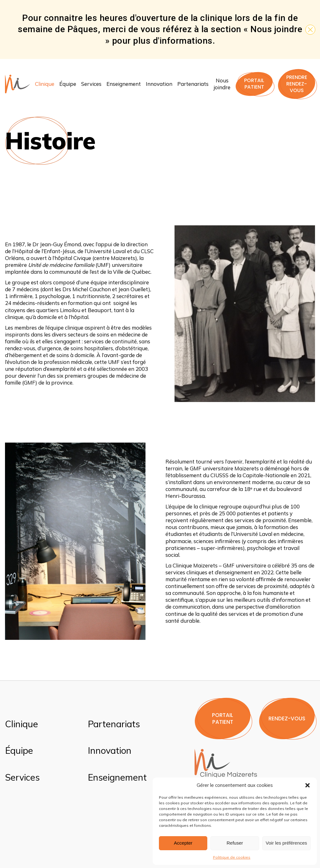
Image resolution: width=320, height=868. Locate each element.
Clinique (45, 84)
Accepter (183, 843)
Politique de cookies (232, 857)
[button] (308, 785)
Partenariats (193, 84)
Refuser (235, 843)
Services (91, 84)
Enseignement (124, 84)
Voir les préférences (286, 843)
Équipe (68, 84)
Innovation (159, 84)
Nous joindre (222, 84)
